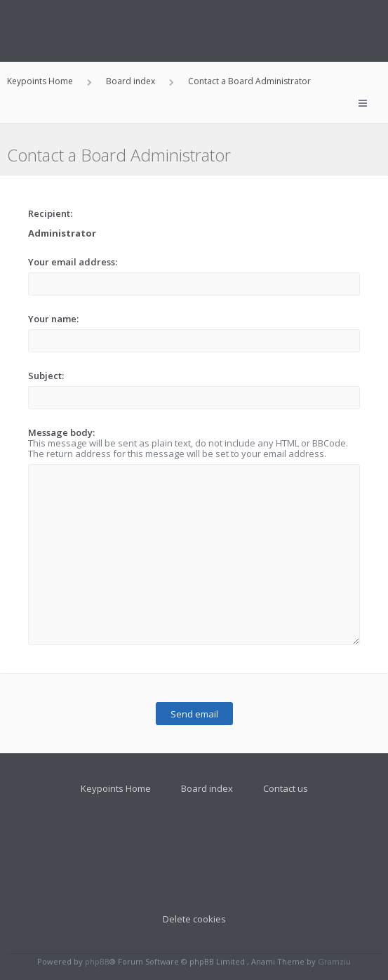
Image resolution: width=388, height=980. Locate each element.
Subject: (46, 376)
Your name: (53, 319)
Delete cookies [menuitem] (194, 919)
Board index (207, 788)
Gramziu (334, 961)
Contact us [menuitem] (286, 788)
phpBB (97, 961)
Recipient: (50, 213)
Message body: (61, 432)
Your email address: (73, 262)
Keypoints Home (116, 788)
